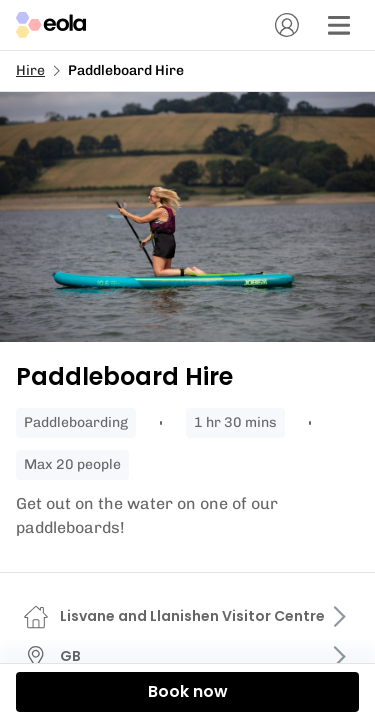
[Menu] (339, 25)
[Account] (287, 25)
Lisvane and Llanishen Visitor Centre (192, 616)
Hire (30, 70)
